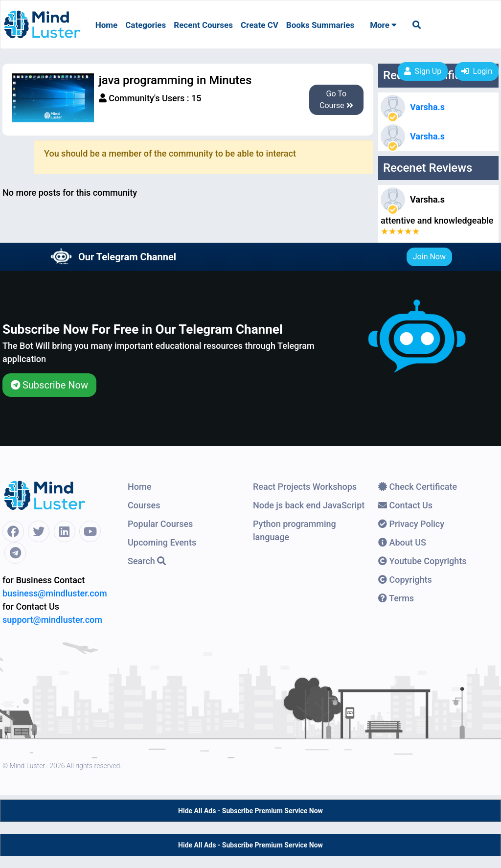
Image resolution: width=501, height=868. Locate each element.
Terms (396, 598)
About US (402, 542)
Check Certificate (418, 487)
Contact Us (405, 505)
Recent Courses (203, 25)
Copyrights (405, 580)
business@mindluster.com (55, 593)
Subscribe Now (49, 385)
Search (147, 561)
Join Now (429, 257)
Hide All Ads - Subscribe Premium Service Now (250, 811)
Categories (146, 25)
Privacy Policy (411, 524)
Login (477, 71)
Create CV (260, 25)
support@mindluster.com (52, 620)
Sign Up (423, 71)
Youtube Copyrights (422, 561)
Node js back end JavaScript (309, 505)
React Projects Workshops (305, 487)
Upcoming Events (162, 542)
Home (107, 25)
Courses (144, 505)
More (383, 25)
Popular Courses (160, 524)
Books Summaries (320, 25)
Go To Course (336, 100)
